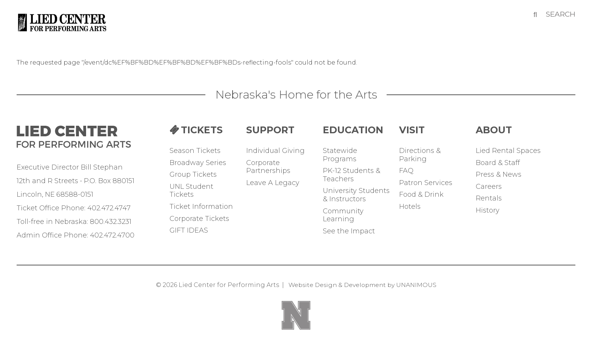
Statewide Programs (340, 155)
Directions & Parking (420, 155)
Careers (489, 187)
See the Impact (349, 231)
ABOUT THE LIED (510, 130)
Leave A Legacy (273, 183)
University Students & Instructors (356, 195)
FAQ (406, 171)
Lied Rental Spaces (508, 151)
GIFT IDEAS (189, 231)
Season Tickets (195, 151)
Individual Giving (275, 151)
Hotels (410, 207)
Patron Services (426, 183)
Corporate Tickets (199, 219)
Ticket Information (201, 207)
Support (270, 130)
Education (353, 130)
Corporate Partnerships (268, 167)
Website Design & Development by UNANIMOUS (362, 285)
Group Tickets (193, 175)
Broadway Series (198, 163)
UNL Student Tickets (191, 191)
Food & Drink (421, 195)
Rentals (489, 198)
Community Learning (343, 215)
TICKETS (202, 130)
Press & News (499, 175)
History (488, 211)
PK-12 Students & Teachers (351, 175)
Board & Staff (498, 163)
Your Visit (434, 130)
